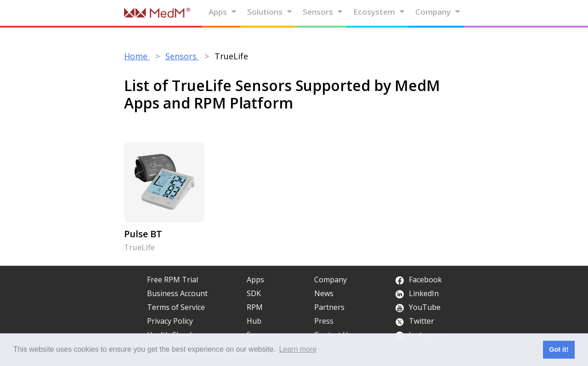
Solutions (270, 12)
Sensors (323, 12)
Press (324, 321)
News (324, 293)
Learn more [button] (298, 349)
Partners (329, 307)
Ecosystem (379, 12)
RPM (255, 307)
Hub (254, 321)
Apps (223, 12)
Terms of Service (176, 307)
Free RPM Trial (172, 280)
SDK (254, 293)
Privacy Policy (170, 321)
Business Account (177, 293)
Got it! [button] (559, 349)
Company (438, 12)
